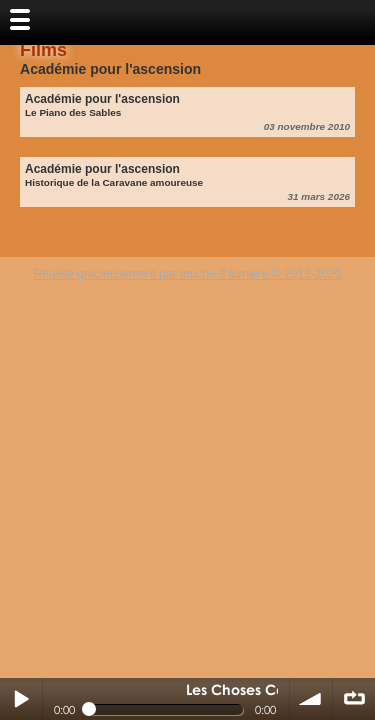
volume (311, 699)
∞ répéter (354, 699)
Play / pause (21, 699)
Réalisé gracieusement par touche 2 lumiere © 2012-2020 (188, 274)
